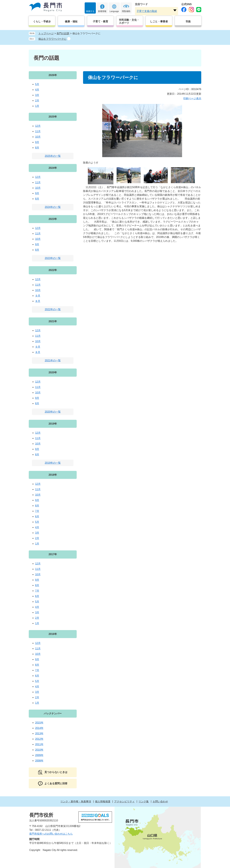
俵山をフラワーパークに (52, 39)
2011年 (39, 744)
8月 (37, 148)
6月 (37, 516)
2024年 (53, 168)
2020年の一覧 (53, 412)
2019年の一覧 (53, 463)
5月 (37, 84)
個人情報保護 (103, 801)
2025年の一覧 (53, 156)
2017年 (53, 554)
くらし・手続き (42, 21)
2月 (37, 101)
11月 (38, 131)
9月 (37, 142)
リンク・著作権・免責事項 (76, 801)
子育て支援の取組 (147, 11)
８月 (38, 301)
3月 (37, 95)
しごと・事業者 (159, 21)
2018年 (53, 475)
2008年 (39, 761)
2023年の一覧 (53, 258)
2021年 (53, 321)
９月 (38, 296)
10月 (38, 137)
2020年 (53, 372)
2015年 (39, 723)
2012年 (39, 739)
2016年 (53, 634)
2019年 (53, 424)
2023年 (53, 219)
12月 (38, 126)
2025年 (53, 117)
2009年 (39, 755)
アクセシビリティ (124, 801)
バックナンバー (53, 714)
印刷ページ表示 (192, 98)
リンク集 (144, 801)
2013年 (39, 733)
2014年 (39, 728)
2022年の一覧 (53, 309)
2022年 (53, 270)
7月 (37, 511)
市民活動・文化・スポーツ (129, 21)
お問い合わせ (160, 801)
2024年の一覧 (53, 207)
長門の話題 (63, 33)
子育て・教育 (100, 21)
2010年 (39, 750)
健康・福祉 (71, 21)
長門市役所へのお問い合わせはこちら (51, 834)
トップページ (46, 33)
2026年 (53, 75)
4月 (37, 90)
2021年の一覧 (53, 360)
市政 (188, 21)
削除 (69, 39)
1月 (37, 106)
